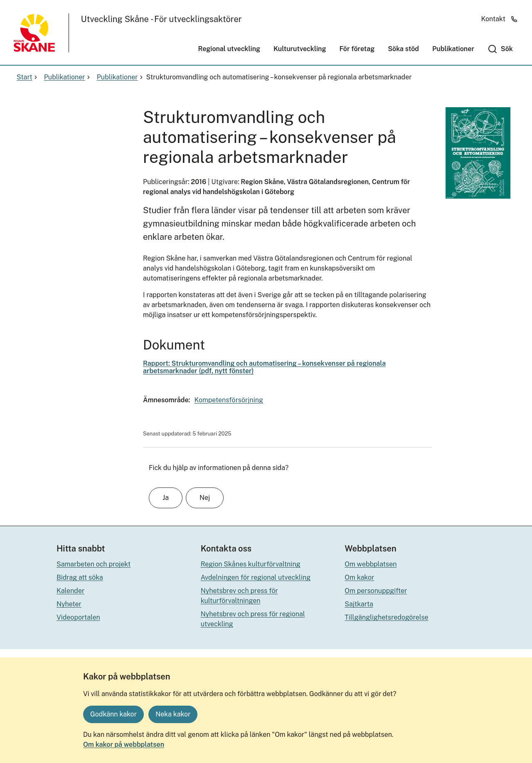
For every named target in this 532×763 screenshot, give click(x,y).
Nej (205, 498)
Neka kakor (173, 714)
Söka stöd (403, 49)
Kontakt (500, 19)
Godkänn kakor (113, 714)
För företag (357, 49)
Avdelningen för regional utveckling (256, 577)
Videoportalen (78, 617)
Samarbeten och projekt (94, 564)
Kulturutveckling (300, 49)
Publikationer (453, 49)
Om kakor (359, 577)
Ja (166, 498)
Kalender (70, 591)
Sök (507, 49)
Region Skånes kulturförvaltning (251, 564)
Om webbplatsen (371, 564)
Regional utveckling (229, 49)
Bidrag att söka (80, 577)
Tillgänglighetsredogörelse (386, 617)
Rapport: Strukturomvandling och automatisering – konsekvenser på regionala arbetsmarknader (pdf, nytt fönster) (264, 367)
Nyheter (69, 604)
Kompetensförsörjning (229, 400)
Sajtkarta (359, 604)
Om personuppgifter (376, 591)
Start (28, 77)
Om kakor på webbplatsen (124, 745)
